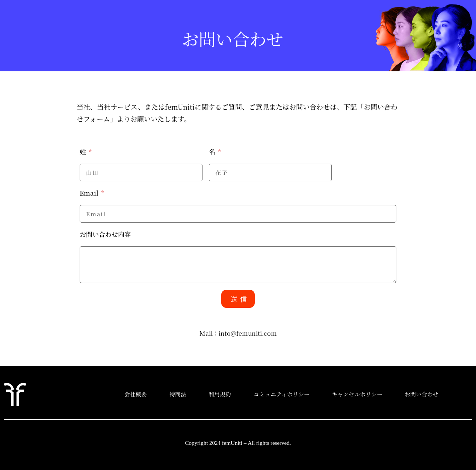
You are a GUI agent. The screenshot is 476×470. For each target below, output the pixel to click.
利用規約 (223, 394)
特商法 (179, 394)
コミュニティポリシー (287, 394)
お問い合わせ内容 (105, 234)
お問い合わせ (431, 394)
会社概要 (135, 394)
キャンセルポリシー (365, 394)
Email (90, 193)
